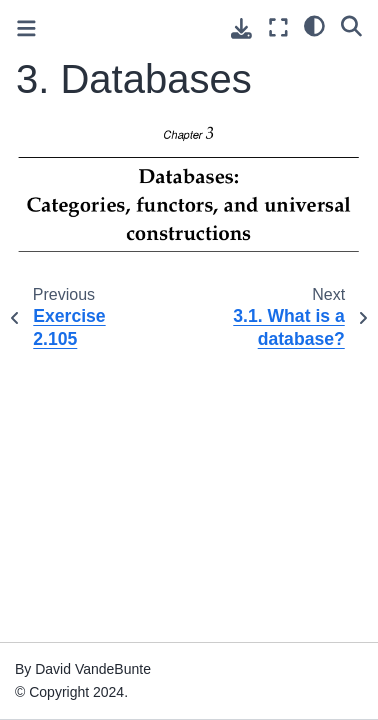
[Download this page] (241, 28)
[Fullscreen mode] (278, 27)
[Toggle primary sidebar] (26, 28)
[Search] (351, 25)
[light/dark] (314, 25)
